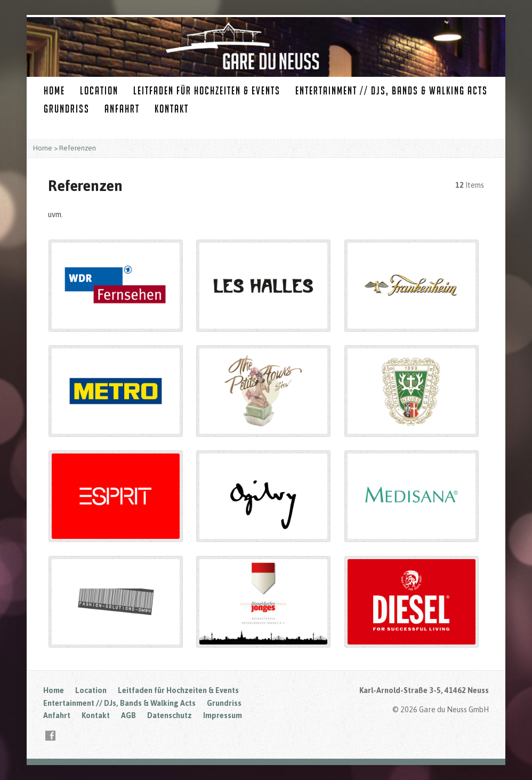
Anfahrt (122, 109)
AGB (128, 715)
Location (99, 90)
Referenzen (78, 148)
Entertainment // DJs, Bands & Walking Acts (392, 90)
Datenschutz (170, 715)
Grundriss (67, 109)
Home (54, 90)
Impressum (223, 715)
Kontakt (172, 109)
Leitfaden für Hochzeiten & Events (207, 90)
